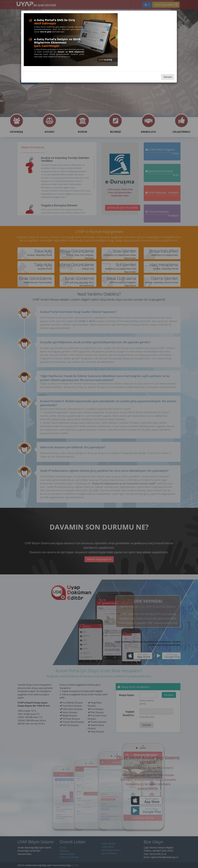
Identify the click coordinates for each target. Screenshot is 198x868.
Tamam (168, 77)
